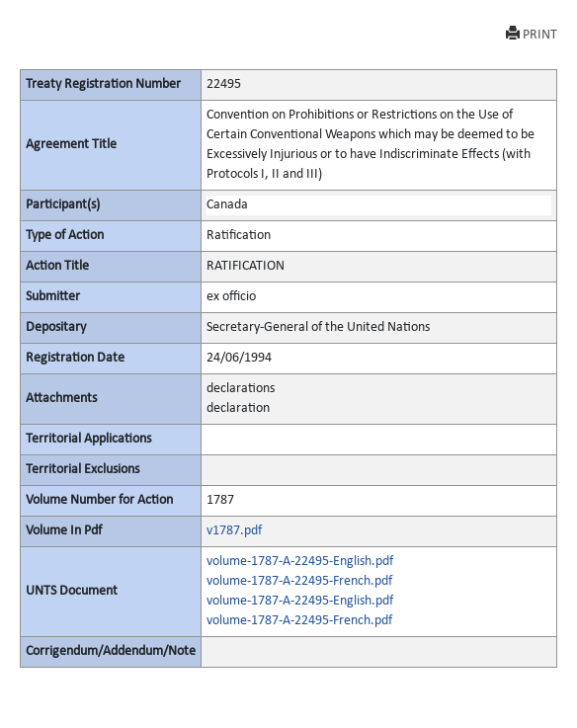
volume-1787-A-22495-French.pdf (299, 581)
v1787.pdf (234, 531)
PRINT (532, 34)
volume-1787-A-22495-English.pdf (300, 562)
